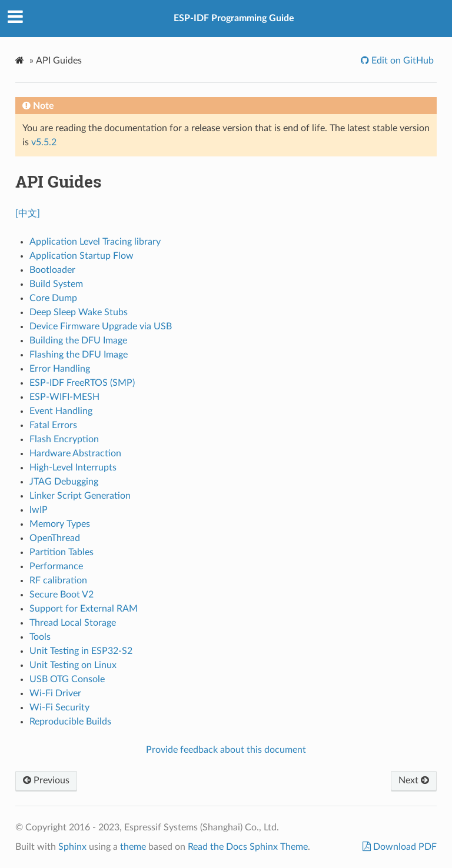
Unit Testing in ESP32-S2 (81, 651)
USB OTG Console (67, 679)
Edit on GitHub (401, 61)
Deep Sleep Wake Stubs (79, 312)
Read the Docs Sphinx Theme (248, 847)
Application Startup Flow (82, 256)
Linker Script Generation (80, 496)
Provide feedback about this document (226, 750)
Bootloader (52, 270)
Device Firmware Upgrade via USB (101, 326)
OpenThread (55, 538)
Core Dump (53, 298)
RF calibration (58, 580)
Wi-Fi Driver (55, 693)
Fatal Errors (53, 425)
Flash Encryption (64, 439)
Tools (40, 637)
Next (414, 780)
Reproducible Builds (70, 722)
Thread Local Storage (73, 623)
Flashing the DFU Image (79, 355)
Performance (56, 566)
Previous (46, 780)
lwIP (39, 510)
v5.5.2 (44, 142)
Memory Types (60, 524)
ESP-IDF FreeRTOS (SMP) (82, 383)
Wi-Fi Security (59, 707)
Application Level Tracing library (95, 242)
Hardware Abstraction (75, 453)
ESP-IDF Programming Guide (234, 18)
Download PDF (404, 847)
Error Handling (60, 369)
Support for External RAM (84, 609)
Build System (56, 284)
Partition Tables (62, 552)
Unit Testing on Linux (73, 665)
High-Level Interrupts (73, 468)
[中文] (28, 213)
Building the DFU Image (78, 340)
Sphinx (72, 847)
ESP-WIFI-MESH (64, 397)
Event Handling (61, 411)
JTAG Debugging (64, 482)
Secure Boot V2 (62, 595)
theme (133, 847)
